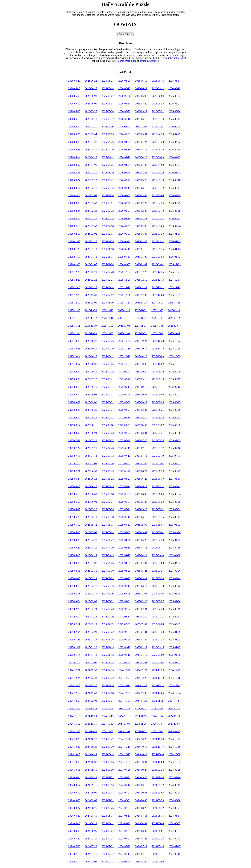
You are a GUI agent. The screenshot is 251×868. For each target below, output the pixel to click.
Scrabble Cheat (178, 58)
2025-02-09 (108, 624)
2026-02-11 (174, 218)
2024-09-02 (91, 800)
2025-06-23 (91, 479)
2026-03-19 (158, 180)
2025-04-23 (175, 540)
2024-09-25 (175, 770)
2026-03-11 (174, 188)
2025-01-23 (158, 640)
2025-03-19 (175, 578)
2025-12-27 (124, 272)
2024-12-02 (91, 701)
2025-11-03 (91, 333)
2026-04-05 (108, 165)
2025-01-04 (124, 662)
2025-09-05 (141, 395)
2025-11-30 (108, 303)
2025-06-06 (141, 494)
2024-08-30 (141, 800)
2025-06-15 (108, 486)
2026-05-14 (158, 119)
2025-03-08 (124, 594)
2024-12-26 (158, 670)
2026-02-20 (141, 211)
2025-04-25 (141, 540)
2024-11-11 (91, 724)
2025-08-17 (108, 417)
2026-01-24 (124, 241)
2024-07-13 (124, 854)
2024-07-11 (158, 854)
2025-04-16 (175, 548)
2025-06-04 (175, 494)
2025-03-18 (74, 586)
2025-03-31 (91, 571)
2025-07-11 (141, 456)
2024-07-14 (108, 854)
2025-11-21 (141, 310)
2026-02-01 (108, 234)
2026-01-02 (141, 264)
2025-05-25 (108, 509)
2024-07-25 (158, 839)
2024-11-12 (74, 724)
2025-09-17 (175, 379)
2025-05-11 (108, 525)
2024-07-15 (91, 854)
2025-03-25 (74, 578)
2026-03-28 (124, 172)
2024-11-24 (107, 708)
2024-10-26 (124, 739)
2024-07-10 (174, 854)
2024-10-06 (108, 762)
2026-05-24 (108, 111)
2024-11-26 (74, 708)
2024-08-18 (108, 816)
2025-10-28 (74, 341)
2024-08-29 (158, 800)
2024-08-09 (141, 823)
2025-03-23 (108, 578)
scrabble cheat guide (126, 61)
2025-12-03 (175, 295)
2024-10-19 (124, 747)
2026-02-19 (158, 211)
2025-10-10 (141, 356)
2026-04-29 (175, 134)
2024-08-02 (141, 831)
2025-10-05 (108, 364)
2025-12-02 (74, 303)
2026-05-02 (124, 134)
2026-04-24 (141, 142)
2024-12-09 (91, 693)
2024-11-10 (107, 724)
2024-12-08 (108, 693)
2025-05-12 (91, 525)
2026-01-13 (74, 257)
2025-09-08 (91, 395)
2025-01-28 (74, 640)
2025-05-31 (124, 502)
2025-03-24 (91, 578)
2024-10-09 (174, 754)
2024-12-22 (108, 678)
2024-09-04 (175, 793)
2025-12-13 (124, 287)
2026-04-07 (74, 165)
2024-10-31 (157, 731)
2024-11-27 (174, 701)
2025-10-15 (175, 349)
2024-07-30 (74, 839)
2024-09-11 (174, 785)
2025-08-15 (141, 417)
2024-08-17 (124, 816)
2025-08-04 (91, 433)
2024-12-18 (175, 678)
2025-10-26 (108, 341)
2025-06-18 (175, 479)
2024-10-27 (108, 739)
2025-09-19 (141, 379)
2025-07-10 (158, 456)
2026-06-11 (158, 88)
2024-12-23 (91, 678)
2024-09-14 (124, 785)
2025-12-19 (141, 280)
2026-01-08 (158, 257)
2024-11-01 (141, 731)
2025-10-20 (91, 349)
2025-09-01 (91, 402)
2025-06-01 (108, 502)
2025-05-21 (175, 509)
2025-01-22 (175, 640)
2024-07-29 (91, 839)
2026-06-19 (141, 81)
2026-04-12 (108, 157)
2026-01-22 (158, 241)
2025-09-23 (74, 379)
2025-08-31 (108, 402)
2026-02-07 (124, 226)
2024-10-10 (158, 754)
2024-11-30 (124, 701)
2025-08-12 (74, 425)
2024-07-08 (91, 862)
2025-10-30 (157, 333)
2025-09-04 (158, 395)
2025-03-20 (158, 578)
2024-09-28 (124, 770)
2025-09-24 (175, 372)
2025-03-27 (158, 571)
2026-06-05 (141, 96)
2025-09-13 (124, 387)
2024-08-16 (141, 816)
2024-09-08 (108, 793)
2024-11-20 (174, 708)
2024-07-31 (175, 831)
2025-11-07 (141, 326)
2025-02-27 (158, 601)
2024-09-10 (74, 793)
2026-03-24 (74, 180)
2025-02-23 (108, 609)
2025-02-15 (124, 617)
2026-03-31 (74, 172)
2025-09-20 (124, 379)
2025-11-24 (91, 310)
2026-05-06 (174, 127)
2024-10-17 (158, 747)
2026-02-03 (74, 234)
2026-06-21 (108, 81)
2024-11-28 (158, 701)
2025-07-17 (158, 448)
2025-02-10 (91, 624)
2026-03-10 (74, 195)
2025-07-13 (108, 456)
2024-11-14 (157, 716)
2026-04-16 (158, 150)
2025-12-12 (141, 287)
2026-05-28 (158, 104)
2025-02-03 (91, 632)
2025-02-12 (175, 617)
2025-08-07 (158, 425)
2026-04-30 (158, 134)
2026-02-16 (91, 218)
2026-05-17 (108, 119)
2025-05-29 (158, 502)
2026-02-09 (91, 226)
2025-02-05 (174, 624)
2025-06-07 (124, 494)
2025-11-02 (107, 333)
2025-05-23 (141, 509)
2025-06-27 (141, 471)
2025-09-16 (74, 387)
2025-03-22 (124, 578)
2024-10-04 (141, 762)
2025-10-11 (124, 356)
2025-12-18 (158, 280)
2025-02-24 (91, 609)
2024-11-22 (141, 708)
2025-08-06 (174, 425)
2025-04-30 (175, 532)
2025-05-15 (158, 517)
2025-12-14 (108, 287)
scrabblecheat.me (149, 61)
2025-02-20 (158, 609)
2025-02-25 (74, 609)
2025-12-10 (174, 287)
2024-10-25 (141, 739)
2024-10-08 (74, 762)
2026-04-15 (175, 150)
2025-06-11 (174, 486)
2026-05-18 (91, 119)
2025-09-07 (108, 395)
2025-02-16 (108, 617)
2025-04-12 (124, 555)
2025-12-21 (108, 280)
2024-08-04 (108, 831)
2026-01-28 (175, 234)
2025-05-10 (124, 525)
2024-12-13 (141, 685)
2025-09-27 (124, 372)
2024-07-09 (74, 862)
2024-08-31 (124, 800)
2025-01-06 (91, 662)
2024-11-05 (74, 731)
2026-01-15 (158, 249)
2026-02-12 (158, 218)
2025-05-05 (91, 532)
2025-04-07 (91, 563)
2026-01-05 (91, 264)
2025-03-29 (124, 571)
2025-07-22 (74, 448)
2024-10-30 (174, 731)
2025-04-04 (141, 563)
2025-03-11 (74, 594)
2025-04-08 (74, 563)
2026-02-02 (91, 234)
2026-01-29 (158, 234)
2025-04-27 (108, 540)
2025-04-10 (158, 555)
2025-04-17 (158, 548)
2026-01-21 (175, 241)
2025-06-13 (141, 486)
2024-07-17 (175, 846)
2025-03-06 (158, 594)
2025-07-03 (158, 463)
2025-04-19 (124, 548)
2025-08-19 (74, 417)
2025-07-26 (124, 440)
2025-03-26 (175, 571)
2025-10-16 (158, 349)
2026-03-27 (141, 172)
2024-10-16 (175, 747)
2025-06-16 (91, 486)
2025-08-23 (124, 410)
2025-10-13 (91, 356)
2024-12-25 (175, 670)
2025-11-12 (174, 318)
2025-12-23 (74, 280)
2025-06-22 (108, 479)
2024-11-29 (141, 701)
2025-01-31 (141, 632)
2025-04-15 (74, 555)
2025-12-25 (158, 272)
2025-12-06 (124, 295)
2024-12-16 (91, 685)
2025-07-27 (108, 440)
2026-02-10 (74, 226)
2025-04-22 (74, 548)
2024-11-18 (91, 716)
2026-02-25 (175, 203)
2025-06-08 (108, 494)
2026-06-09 (74, 96)
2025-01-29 (175, 632)
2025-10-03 (141, 364)
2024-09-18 (175, 777)
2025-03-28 (141, 571)
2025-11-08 (124, 326)
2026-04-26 (108, 142)
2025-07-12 (124, 456)
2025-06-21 (124, 479)
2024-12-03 (74, 701)
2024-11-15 (141, 716)
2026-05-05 (74, 134)
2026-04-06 (91, 165)
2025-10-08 (174, 356)
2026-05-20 (175, 111)
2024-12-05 (158, 693)
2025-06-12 (158, 486)
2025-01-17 (141, 647)
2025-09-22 (91, 379)
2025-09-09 (74, 395)
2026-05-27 (175, 104)
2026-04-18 (124, 150)
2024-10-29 (74, 739)
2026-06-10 (174, 88)
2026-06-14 (108, 88)
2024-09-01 (108, 800)
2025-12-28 (108, 272)
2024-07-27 (124, 839)
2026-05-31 (108, 104)
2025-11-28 (141, 303)
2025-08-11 (91, 425)
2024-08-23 (141, 808)
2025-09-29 (91, 372)
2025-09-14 (108, 387)
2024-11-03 (107, 731)
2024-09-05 (158, 793)
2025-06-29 (108, 471)
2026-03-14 (124, 188)
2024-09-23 (91, 777)
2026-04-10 (141, 157)
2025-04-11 (141, 555)
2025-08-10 (108, 425)
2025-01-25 (124, 640)
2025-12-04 (158, 295)
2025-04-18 (141, 548)
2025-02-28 (141, 601)
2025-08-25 (91, 410)
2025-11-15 (124, 318)
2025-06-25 (175, 471)
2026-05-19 (74, 119)
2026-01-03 (124, 264)
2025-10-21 (74, 349)
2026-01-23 (141, 241)
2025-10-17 (141, 349)
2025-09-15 (91, 387)
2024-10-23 (175, 739)
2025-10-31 (141, 333)
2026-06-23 (74, 81)
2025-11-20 (157, 310)
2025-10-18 (124, 349)
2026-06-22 (91, 81)
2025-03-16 (108, 586)
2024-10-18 (141, 747)
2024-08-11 (108, 823)
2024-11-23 (124, 708)
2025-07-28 (91, 440)
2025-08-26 (74, 410)
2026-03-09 (91, 195)
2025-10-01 (175, 364)
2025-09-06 (124, 395)
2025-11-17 (91, 318)
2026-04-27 (91, 142)
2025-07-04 (141, 463)
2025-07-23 (175, 440)
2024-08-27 (74, 808)
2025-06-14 (124, 486)
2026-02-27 (141, 203)
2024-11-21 (157, 708)
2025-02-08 (124, 624)
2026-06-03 (175, 96)
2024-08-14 (175, 816)
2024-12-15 (108, 685)
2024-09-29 (108, 770)
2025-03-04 (74, 601)
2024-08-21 (175, 808)
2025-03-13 (158, 586)
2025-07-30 (175, 433)
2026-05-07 (158, 127)
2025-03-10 (91, 594)
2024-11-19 (74, 716)
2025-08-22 (141, 410)
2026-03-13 (141, 188)
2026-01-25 (108, 241)
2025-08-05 (74, 433)
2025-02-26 (175, 601)
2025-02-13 (158, 617)
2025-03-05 (174, 594)
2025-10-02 (158, 364)
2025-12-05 (141, 295)
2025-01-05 (108, 662)
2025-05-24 (124, 509)
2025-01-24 (141, 640)
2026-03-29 (108, 172)
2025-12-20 (124, 280)
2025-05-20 (74, 517)
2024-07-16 (74, 854)
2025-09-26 (141, 372)
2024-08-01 (158, 831)
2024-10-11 (141, 754)
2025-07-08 (74, 463)
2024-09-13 (141, 785)
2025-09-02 (74, 402)
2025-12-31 (175, 264)
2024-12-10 (74, 693)
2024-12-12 (158, 685)
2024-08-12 (91, 823)
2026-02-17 (74, 218)
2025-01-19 (108, 647)
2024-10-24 (158, 739)
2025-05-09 (141, 525)
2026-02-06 (141, 226)
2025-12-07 (108, 295)
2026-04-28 (74, 142)
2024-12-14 (124, 685)
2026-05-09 (124, 127)
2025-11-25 (74, 310)
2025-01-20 (91, 647)
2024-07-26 (141, 839)
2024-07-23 (74, 846)
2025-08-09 (124, 425)
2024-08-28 (175, 800)
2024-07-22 (91, 846)
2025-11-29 (124, 303)
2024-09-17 (74, 785)
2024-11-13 (174, 716)
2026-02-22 (108, 211)
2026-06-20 (124, 81)
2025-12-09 (74, 295)
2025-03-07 (141, 594)
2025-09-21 (108, 379)
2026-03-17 (74, 188)
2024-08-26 (91, 808)
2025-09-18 (158, 379)
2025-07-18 (141, 448)
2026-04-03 (141, 165)
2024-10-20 (108, 747)
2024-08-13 (74, 823)
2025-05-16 (141, 517)
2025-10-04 (124, 364)
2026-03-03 (74, 203)
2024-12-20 (141, 678)
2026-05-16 (124, 119)
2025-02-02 (108, 632)
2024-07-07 (108, 862)
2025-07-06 (108, 463)
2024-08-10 (124, 823)
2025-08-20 (175, 410)
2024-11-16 (124, 716)
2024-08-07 (174, 823)
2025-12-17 (175, 280)
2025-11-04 (74, 333)
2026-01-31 (124, 234)
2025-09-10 (174, 387)
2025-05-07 (174, 525)
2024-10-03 (158, 762)
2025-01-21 (74, 647)
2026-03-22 (108, 180)
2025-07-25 (141, 440)
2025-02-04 (74, 632)
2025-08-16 (124, 417)
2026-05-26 (74, 111)
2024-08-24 (124, 808)
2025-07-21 (91, 448)
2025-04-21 (91, 548)
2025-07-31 (158, 433)
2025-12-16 (74, 287)
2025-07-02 (175, 463)
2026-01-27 (74, 241)
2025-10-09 (158, 356)
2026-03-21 (124, 180)
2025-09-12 (141, 387)
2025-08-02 (124, 433)
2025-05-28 (175, 502)
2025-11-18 (74, 318)
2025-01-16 (158, 647)
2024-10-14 (91, 754)
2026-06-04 (158, 96)
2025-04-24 (158, 540)
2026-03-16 (91, 188)
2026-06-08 (91, 96)
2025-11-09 (107, 326)
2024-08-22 (158, 808)
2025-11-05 (174, 326)
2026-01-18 (108, 249)
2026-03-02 (91, 203)
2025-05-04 (108, 532)
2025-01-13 (91, 655)
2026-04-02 (158, 165)
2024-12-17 (74, 685)
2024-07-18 (158, 846)
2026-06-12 (141, 88)
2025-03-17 (91, 586)
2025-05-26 (91, 509)
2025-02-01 (124, 632)
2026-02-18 (175, 211)
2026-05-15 (141, 119)
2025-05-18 (108, 517)
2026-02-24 (74, 211)
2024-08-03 (124, 831)
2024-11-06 (174, 724)
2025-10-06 (91, 364)
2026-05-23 (124, 111)
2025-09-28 (108, 372)
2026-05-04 (91, 134)
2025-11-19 (174, 310)
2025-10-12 (108, 356)
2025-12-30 (74, 272)
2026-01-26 (91, 241)
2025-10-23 (158, 341)
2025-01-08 (174, 655)
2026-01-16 (141, 249)
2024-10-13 (108, 754)
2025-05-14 (175, 517)
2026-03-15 (108, 188)
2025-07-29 (74, 440)
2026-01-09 (141, 257)
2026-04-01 (175, 165)
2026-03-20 (141, 180)
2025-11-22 (124, 310)
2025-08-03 (108, 433)
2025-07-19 (124, 448)
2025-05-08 (158, 525)
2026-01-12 (91, 257)
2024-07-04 (158, 862)
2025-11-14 (141, 318)
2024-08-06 (74, 831)
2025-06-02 (91, 502)
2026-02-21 (124, 211)
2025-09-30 (74, 372)
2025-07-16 (175, 448)
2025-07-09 (174, 456)
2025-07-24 (158, 440)
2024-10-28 (91, 739)
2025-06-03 (74, 502)
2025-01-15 (175, 647)
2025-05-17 (124, 517)
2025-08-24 (108, 410)
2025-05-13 (74, 525)
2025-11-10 (91, 326)
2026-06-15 (91, 88)
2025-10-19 (108, 349)
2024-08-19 (91, 816)
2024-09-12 (158, 785)
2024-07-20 (124, 846)
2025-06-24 (74, 479)
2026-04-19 (108, 150)
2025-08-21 (158, 410)
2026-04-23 (158, 142)
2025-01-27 (91, 640)
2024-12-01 (108, 701)
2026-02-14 (124, 218)
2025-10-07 (74, 364)
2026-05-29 (141, 104)
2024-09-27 (141, 770)
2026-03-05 (158, 195)
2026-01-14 (175, 249)
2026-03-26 (158, 172)
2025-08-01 (141, 433)
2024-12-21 (124, 678)
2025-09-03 (175, 395)
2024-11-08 (141, 724)
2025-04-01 (74, 571)
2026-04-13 (91, 157)
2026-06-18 (158, 81)
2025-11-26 (174, 303)
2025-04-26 (124, 540)
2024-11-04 (91, 731)
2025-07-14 (91, 456)
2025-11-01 (124, 333)
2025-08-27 (175, 402)
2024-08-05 (91, 831)
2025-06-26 (158, 471)
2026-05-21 (158, 111)
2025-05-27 (74, 509)
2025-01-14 (74, 655)
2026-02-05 (158, 226)
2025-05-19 (91, 517)
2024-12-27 (141, 670)
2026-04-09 (158, 157)
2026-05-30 (124, 104)
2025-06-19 (158, 479)
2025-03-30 (108, 571)
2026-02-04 (175, 226)
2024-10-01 (74, 770)
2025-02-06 (158, 624)
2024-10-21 (91, 747)
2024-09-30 (91, 770)
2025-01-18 (124, 647)
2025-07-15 (74, 456)
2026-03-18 (175, 180)
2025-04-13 (108, 555)
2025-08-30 (124, 402)
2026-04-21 (74, 150)
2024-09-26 (158, 770)
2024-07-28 (108, 839)
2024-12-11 (174, 685)
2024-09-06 (141, 793)
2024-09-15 (108, 785)
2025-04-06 (108, 563)
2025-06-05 (158, 494)
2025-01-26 (108, 640)
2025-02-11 (74, 624)
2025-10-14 (74, 356)
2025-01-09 (158, 655)
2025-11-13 (157, 318)
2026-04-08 (174, 157)
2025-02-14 (141, 617)
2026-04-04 (124, 165)
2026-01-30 (141, 234)
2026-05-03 (108, 134)
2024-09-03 (74, 800)
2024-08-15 (158, 816)
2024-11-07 (157, 724)
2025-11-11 (74, 326)
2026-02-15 (108, 218)
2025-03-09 (108, 594)
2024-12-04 (175, 693)
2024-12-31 (74, 670)
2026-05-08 (141, 127)
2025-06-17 (74, 486)
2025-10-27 (91, 341)
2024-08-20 (74, 816)
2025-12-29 (91, 272)
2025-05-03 (124, 532)
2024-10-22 (74, 747)
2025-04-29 (74, 540)
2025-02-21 (141, 609)
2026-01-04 (108, 264)
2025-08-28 (158, 402)
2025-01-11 (124, 655)
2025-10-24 (141, 341)
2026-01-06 (74, 264)
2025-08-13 (175, 417)
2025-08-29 (141, 402)
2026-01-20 (74, 249)
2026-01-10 (124, 257)
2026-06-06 (124, 96)
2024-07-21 (108, 846)
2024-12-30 (91, 670)
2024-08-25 (108, 808)
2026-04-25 (124, 142)
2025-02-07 (141, 624)
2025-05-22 (158, 509)
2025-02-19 (175, 609)
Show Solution (125, 34)
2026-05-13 (175, 119)
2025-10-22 (175, 341)
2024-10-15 (74, 754)
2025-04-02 (175, 563)
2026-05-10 (108, 127)
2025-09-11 (158, 387)
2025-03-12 (175, 586)
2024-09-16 (91, 785)
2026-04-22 (175, 142)
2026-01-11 (108, 257)
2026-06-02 (74, 104)
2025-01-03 (141, 662)
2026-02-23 (91, 211)
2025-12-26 (141, 272)
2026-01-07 (174, 257)
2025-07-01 (74, 471)
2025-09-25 (158, 372)
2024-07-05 (141, 862)
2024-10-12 (124, 754)
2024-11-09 (124, 724)
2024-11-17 (107, 716)
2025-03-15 (124, 586)
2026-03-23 (91, 180)
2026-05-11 (91, 127)
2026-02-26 (158, 203)
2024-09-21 (124, 777)
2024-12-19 (158, 678)
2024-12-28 (124, 670)
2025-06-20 (141, 479)
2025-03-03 (91, 601)
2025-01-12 (108, 655)
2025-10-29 (174, 333)
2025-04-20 (108, 548)
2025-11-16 (107, 318)
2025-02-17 (91, 617)
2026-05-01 (141, 134)
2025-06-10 (74, 494)
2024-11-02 (124, 731)
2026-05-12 (74, 127)
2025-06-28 (124, 471)
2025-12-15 (91, 287)
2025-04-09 (174, 555)
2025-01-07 (74, 662)
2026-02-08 (108, 226)
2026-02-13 (141, 218)
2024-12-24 (74, 678)
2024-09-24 (74, 777)
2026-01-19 (91, 249)
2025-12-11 (158, 287)
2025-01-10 (141, 655)
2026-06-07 (108, 96)
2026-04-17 (141, 150)
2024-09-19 (158, 777)
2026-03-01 (108, 203)
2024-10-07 (91, 762)
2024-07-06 (124, 862)
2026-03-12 (158, 188)
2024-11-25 (91, 708)
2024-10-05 (124, 762)
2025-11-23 (107, 310)
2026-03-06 (141, 195)
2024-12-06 (141, 693)
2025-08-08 (141, 425)
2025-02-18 (74, 617)
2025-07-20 (108, 448)
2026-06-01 (91, 104)
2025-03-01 (124, 601)
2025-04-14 (91, 555)
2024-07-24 (175, 839)
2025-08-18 (91, 417)
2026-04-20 (91, 150)
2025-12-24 (175, 272)
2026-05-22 (141, 111)
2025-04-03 (158, 563)
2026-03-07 (124, 195)
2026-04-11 (124, 157)
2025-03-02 (108, 601)
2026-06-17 (175, 81)
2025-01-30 (158, 632)
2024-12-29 (108, 670)
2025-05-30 (141, 502)
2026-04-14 (74, 157)
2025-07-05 (124, 463)
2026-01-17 (124, 249)
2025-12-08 (91, 295)
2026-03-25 (175, 172)
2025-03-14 (141, 586)
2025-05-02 (141, 532)
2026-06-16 (74, 88)
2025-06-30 (91, 471)
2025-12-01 (91, 303)
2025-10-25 (124, 341)
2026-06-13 (124, 88)
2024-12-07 (124, 693)
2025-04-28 (91, 540)
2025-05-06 (74, 532)
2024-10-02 (175, 762)
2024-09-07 (124, 793)
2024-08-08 (158, 823)
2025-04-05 (124, 563)
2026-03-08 (108, 195)
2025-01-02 (158, 662)
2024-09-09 (91, 793)
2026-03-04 (175, 195)
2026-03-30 (91, 172)
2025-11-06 (157, 326)
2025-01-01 (175, 662)
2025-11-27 (158, 303)
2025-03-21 (141, 578)
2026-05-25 (91, 111)
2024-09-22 (108, 777)
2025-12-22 (91, 280)
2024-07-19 (141, 846)
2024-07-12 (141, 854)
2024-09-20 (141, 777)
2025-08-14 (158, 417)
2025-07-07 (91, 463)
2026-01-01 (158, 264)
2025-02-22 (124, 609)
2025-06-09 (91, 494)
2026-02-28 (124, 203)
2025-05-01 (158, 532)
